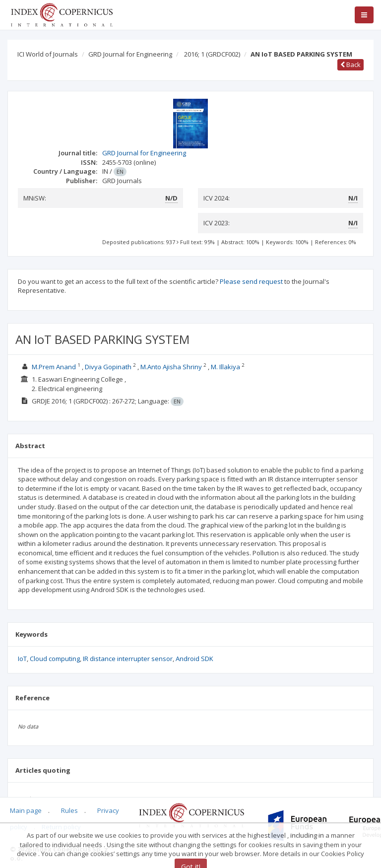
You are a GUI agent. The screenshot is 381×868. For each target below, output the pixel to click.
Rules (69, 810)
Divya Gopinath (108, 367)
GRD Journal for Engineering (130, 54)
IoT (22, 659)
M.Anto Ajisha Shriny (171, 367)
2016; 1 (212, 54)
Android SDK (194, 659)
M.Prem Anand (54, 367)
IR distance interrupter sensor (128, 659)
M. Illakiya (225, 367)
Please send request (251, 281)
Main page (26, 810)
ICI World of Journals (48, 54)
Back (350, 65)
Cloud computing (55, 659)
